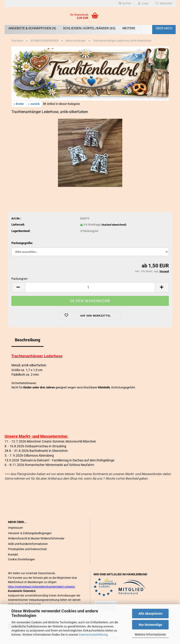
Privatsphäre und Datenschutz (27, 549)
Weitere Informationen (150, 634)
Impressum (15, 528)
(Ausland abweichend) (114, 225)
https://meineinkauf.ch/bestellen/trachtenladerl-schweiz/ (42, 587)
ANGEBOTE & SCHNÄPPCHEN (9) (32, 28)
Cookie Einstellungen (21, 559)
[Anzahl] (90, 287)
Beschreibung (27, 340)
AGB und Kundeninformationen (28, 544)
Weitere (129, 28)
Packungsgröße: (22, 243)
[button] (18, 287)
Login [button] (143, 3)
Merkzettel (164, 3)
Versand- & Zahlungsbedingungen (30, 533)
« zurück (34, 104)
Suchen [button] (125, 3)
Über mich (164, 28)
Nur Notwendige (150, 625)
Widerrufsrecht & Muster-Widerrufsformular (36, 538)
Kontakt (13, 555)
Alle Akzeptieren (150, 614)
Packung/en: (20, 279)
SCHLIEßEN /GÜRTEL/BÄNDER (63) (89, 28)
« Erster (19, 104)
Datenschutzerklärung (93, 635)
